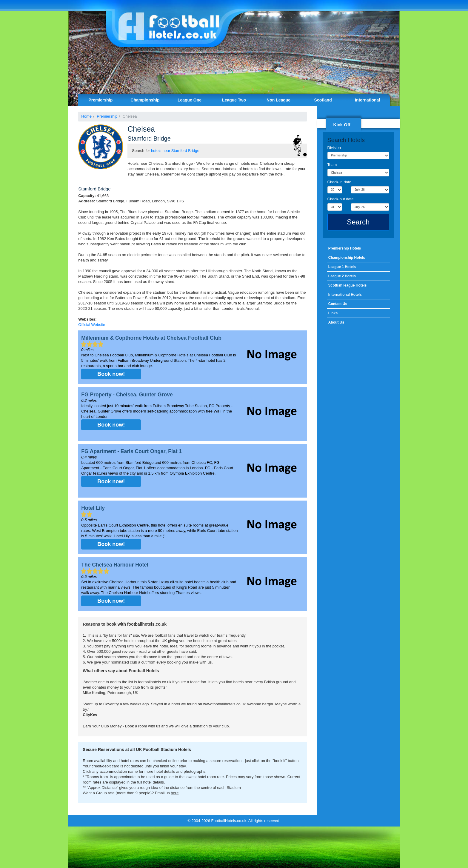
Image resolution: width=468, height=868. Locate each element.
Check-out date (341, 199)
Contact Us (338, 304)
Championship (145, 100)
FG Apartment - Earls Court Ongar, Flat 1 (131, 451)
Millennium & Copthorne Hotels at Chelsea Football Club (151, 338)
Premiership (100, 100)
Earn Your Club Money (102, 726)
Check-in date (339, 182)
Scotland (323, 100)
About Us (336, 322)
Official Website (92, 325)
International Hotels (345, 295)
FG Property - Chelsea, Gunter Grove (127, 395)
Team (332, 165)
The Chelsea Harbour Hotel (115, 565)
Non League (278, 100)
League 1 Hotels (342, 267)
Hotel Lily (93, 508)
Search (358, 222)
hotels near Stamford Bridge (175, 151)
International (367, 100)
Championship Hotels (347, 258)
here (175, 793)
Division (334, 148)
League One (190, 100)
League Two (234, 100)
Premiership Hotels (345, 248)
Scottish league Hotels (348, 285)
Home (86, 116)
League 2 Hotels (342, 276)
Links (333, 313)
